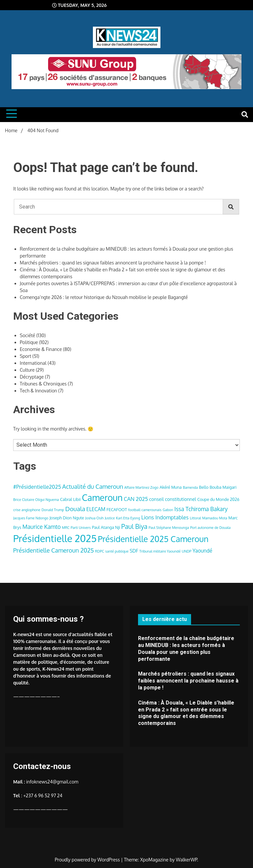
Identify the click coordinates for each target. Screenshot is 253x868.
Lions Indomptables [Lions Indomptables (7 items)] (165, 517)
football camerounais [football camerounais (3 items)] (145, 510)
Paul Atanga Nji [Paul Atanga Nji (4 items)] (106, 527)
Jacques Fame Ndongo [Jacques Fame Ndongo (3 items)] (31, 518)
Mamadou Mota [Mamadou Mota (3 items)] (215, 518)
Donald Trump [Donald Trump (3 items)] (53, 510)
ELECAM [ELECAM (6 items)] (96, 509)
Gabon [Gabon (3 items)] (168, 510)
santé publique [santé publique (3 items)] (117, 551)
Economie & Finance (41, 349)
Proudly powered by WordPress (88, 860)
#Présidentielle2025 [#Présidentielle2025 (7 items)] (37, 487)
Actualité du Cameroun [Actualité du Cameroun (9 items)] (93, 486)
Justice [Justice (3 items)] (110, 518)
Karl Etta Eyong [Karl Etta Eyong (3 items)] (128, 518)
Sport (26, 356)
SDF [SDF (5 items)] (134, 551)
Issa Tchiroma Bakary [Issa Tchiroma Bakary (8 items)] (201, 509)
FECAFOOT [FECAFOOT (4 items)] (117, 509)
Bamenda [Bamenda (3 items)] (190, 487)
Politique (29, 342)
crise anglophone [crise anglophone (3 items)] (27, 510)
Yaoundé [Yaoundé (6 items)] (202, 551)
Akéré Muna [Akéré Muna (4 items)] (170, 487)
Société (28, 335)
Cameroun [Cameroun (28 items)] (102, 497)
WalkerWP (187, 860)
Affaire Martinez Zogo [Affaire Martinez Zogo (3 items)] (141, 487)
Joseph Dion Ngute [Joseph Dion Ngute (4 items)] (67, 518)
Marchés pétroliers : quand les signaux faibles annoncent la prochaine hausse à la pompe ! (113, 263)
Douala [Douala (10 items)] (75, 509)
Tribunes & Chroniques (43, 384)
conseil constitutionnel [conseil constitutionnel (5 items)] (173, 499)
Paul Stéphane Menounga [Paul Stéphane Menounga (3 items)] (169, 528)
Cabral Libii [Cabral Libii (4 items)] (70, 499)
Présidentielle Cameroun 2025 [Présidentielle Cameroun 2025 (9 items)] (54, 550)
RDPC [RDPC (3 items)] (100, 551)
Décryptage (32, 377)
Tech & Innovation (38, 391)
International (33, 363)
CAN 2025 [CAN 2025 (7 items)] (136, 499)
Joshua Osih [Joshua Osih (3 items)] (95, 518)
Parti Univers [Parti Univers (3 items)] (81, 528)
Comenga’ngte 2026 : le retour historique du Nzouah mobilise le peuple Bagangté (104, 297)
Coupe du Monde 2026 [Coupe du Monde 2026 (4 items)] (218, 499)
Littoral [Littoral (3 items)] (195, 518)
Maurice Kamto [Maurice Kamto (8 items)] (42, 527)
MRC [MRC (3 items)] (66, 528)
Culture (27, 370)
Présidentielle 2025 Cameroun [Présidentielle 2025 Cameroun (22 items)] (153, 539)
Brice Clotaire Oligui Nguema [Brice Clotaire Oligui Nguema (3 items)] (36, 500)
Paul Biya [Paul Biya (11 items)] (134, 526)
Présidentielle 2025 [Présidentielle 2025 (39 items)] (55, 538)
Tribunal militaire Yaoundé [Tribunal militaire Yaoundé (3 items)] (160, 551)
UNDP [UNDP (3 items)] (187, 551)
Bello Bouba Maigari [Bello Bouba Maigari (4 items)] (218, 487)
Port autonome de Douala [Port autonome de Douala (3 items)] (210, 528)
